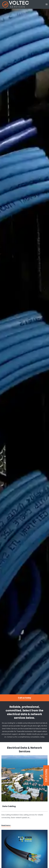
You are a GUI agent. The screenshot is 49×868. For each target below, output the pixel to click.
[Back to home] (16, 4)
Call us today (25, 698)
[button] (47, 4)
